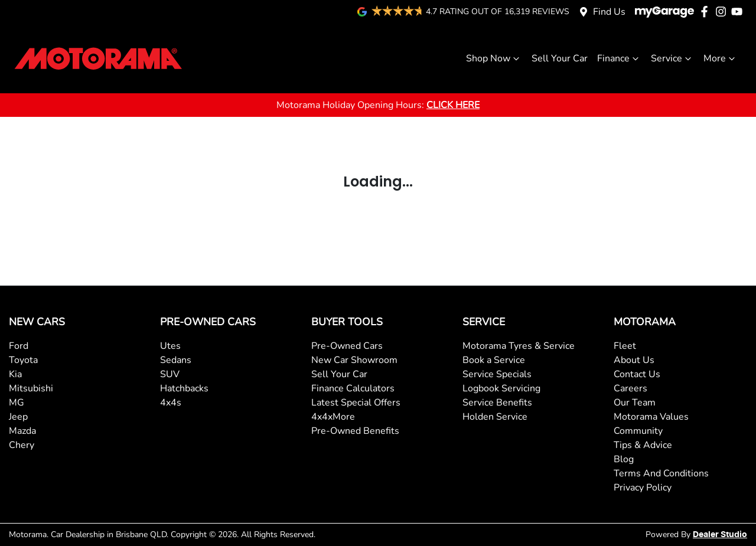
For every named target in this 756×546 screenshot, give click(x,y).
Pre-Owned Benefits (355, 431)
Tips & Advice (643, 445)
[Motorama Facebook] (707, 12)
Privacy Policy (643, 488)
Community (638, 431)
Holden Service (495, 417)
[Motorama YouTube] (739, 12)
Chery (22, 445)
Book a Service (494, 360)
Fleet (625, 346)
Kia (15, 374)
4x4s (171, 403)
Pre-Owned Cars (347, 346)
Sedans (176, 360)
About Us (634, 360)
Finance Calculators (353, 388)
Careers (630, 388)
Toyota (23, 360)
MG (17, 403)
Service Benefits (497, 403)
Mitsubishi (31, 388)
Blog (624, 459)
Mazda (22, 431)
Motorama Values (651, 417)
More (721, 58)
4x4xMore (333, 417)
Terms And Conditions (661, 473)
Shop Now (494, 58)
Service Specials (497, 374)
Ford (19, 346)
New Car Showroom (354, 360)
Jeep (18, 417)
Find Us (609, 12)
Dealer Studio (720, 535)
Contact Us (637, 374)
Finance (619, 58)
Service (672, 58)
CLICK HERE (453, 105)
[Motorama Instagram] (723, 12)
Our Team (635, 403)
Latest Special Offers (356, 403)
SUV (170, 374)
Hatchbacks (184, 388)
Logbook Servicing (501, 388)
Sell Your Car (560, 58)
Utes (170, 346)
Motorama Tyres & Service (519, 346)
